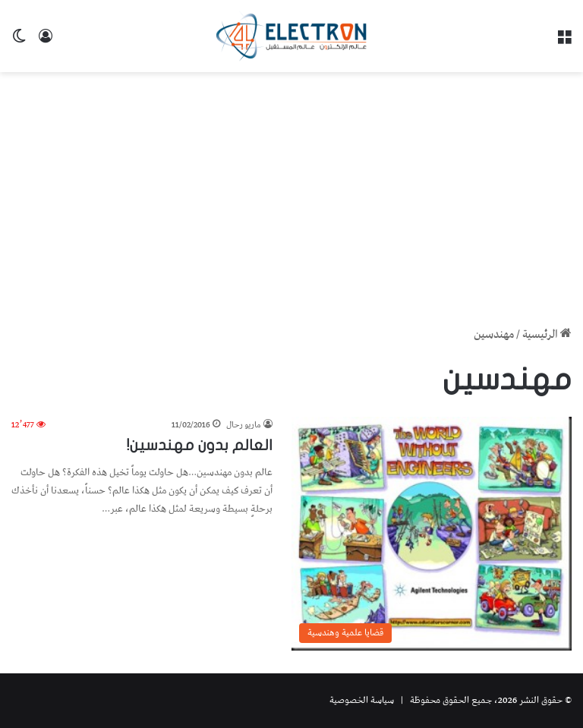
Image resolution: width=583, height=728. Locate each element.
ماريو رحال (244, 425)
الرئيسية (547, 335)
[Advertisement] (291, 194)
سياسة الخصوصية (362, 700)
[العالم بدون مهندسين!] (432, 534)
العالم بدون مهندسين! (200, 445)
